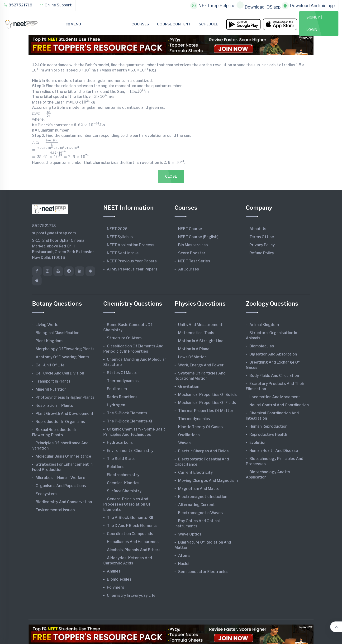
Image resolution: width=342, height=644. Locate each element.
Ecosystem (46, 494)
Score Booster (192, 253)
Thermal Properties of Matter (206, 411)
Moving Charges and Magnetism (208, 481)
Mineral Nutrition (51, 389)
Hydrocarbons (120, 443)
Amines (114, 571)
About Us (258, 229)
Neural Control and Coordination (279, 405)
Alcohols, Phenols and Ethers (134, 550)
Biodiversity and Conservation (64, 502)
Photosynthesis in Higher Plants (65, 397)
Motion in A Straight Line (201, 341)
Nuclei (184, 564)
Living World (47, 325)
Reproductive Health (268, 434)
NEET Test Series (194, 261)
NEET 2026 (117, 229)
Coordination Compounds (130, 534)
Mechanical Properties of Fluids (207, 403)
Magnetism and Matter (200, 489)
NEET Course (190, 229)
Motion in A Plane (194, 349)
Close (171, 176)
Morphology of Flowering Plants (65, 349)
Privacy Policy (262, 245)
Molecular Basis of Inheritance (63, 456)
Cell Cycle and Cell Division (60, 373)
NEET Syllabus (120, 237)
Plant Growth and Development (65, 414)
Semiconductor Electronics (203, 572)
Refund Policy (262, 253)
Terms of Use (262, 237)
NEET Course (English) (198, 237)
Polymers (116, 587)
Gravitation (189, 386)
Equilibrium (117, 389)
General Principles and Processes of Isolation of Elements (127, 504)
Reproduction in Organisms (60, 422)
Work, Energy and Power (201, 365)
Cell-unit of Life (50, 365)
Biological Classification (57, 333)
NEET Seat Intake (123, 253)
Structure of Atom (124, 338)
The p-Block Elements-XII (130, 518)
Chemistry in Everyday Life (131, 595)
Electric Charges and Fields (203, 451)
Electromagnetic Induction (203, 497)
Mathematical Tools (196, 333)
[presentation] (141, 91)
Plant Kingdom (49, 341)
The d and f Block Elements (132, 526)
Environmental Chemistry (130, 451)
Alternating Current (197, 505)
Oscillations (189, 435)
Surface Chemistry (124, 491)
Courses (140, 24)
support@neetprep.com (54, 233)
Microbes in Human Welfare (60, 478)
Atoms (184, 556)
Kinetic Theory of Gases (200, 427)
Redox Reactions (122, 397)
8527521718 (18, 5)
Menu (74, 24)
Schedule (208, 24)
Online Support (56, 5)
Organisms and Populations (61, 486)
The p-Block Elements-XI (129, 421)
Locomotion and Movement (275, 397)
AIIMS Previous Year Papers (132, 269)
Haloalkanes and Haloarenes (133, 542)
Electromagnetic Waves (200, 513)
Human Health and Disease (274, 451)
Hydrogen (116, 405)
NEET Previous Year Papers (132, 261)
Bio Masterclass (193, 245)
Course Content (174, 24)
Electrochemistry (123, 475)
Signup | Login (314, 24)
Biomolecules (119, 579)
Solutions (116, 467)
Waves (184, 443)
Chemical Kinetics (123, 483)
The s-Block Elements (127, 413)
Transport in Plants (53, 381)
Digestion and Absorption (273, 354)
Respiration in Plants (54, 405)
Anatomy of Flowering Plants (62, 357)
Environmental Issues (55, 510)
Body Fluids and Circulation (274, 376)
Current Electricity (195, 472)
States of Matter (123, 373)
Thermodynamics (123, 381)
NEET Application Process (131, 245)
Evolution (258, 443)
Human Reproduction (268, 426)
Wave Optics (190, 534)
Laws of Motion (192, 357)
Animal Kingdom (264, 325)
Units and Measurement (200, 325)
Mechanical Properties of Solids (207, 395)
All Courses (189, 269)
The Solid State (121, 459)
